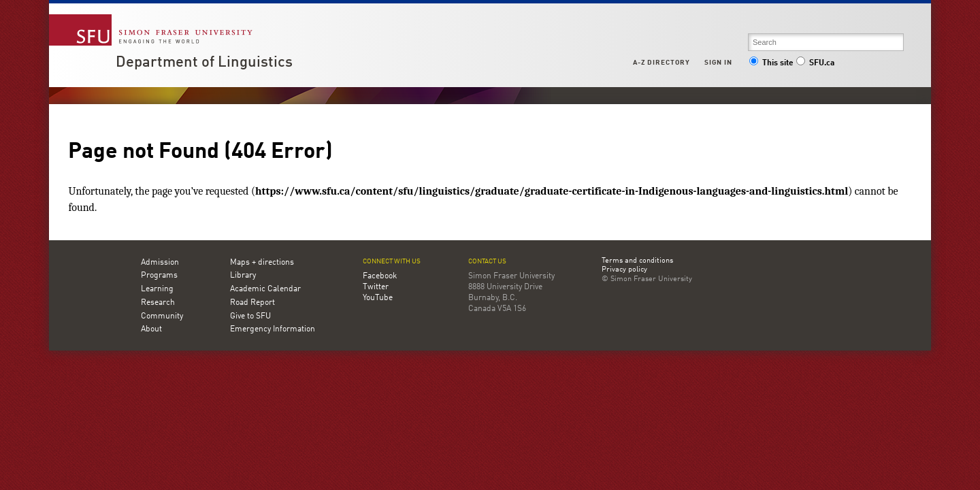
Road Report (252, 303)
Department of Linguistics (204, 63)
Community (162, 316)
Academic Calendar (265, 289)
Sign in (718, 63)
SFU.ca (815, 63)
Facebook (380, 276)
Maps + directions (262, 263)
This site (771, 63)
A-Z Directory (661, 63)
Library (243, 276)
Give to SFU (250, 316)
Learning (157, 289)
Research (158, 303)
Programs (159, 276)
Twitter (376, 287)
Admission (160, 263)
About (151, 329)
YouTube (378, 298)
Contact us (487, 262)
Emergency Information (273, 329)
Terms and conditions (637, 261)
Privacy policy (624, 270)
